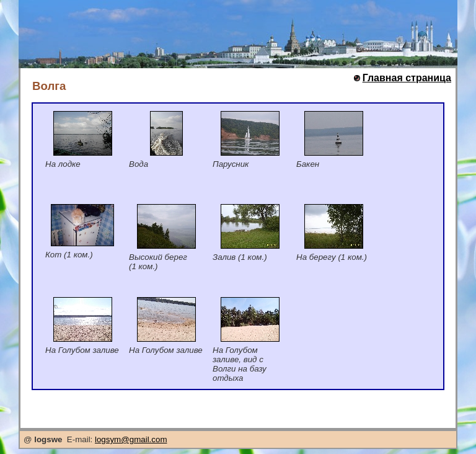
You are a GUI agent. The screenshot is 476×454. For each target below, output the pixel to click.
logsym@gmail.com (131, 439)
